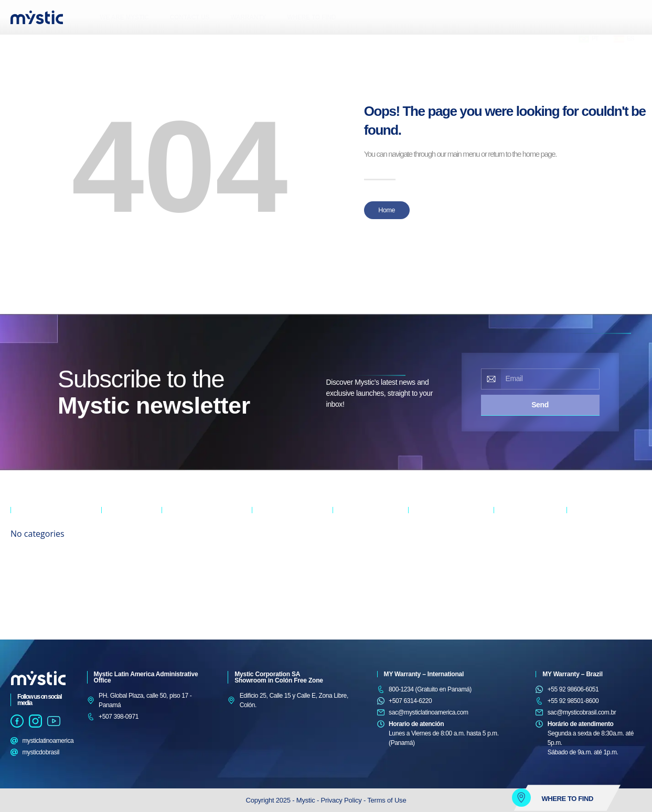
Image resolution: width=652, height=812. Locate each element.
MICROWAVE (584, 547)
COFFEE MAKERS (591, 572)
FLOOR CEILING (184, 560)
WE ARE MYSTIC (124, 17)
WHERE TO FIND (311, 17)
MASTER (113, 547)
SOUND (112, 585)
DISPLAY (345, 560)
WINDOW (174, 547)
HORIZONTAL (351, 535)
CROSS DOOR (271, 535)
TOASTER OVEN (589, 535)
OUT (107, 560)
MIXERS (578, 585)
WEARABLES (119, 598)
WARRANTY (248, 17)
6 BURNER (508, 535)
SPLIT (170, 535)
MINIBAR (264, 572)
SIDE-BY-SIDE (271, 547)
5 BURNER (508, 547)
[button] (54, 45)
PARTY (111, 572)
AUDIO (110, 535)
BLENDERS (582, 560)
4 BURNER (508, 560)
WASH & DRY (426, 535)
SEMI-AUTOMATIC (433, 560)
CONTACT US (190, 17)
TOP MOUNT (269, 560)
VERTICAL (347, 547)
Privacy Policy (342, 800)
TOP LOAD (423, 547)
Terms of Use (387, 800)
